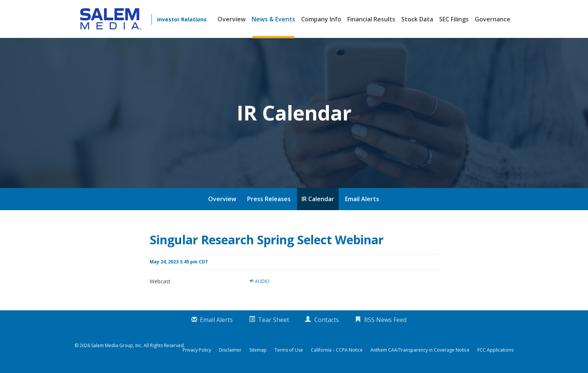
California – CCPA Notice (337, 350)
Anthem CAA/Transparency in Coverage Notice (420, 350)
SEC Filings (454, 19)
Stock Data (417, 19)
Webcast (160, 281)
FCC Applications (495, 350)
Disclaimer (230, 350)
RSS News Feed (385, 320)
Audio (259, 281)
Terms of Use (289, 350)
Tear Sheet (274, 320)
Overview (232, 19)
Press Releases (269, 199)
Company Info (321, 19)
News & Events (273, 19)
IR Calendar (318, 199)
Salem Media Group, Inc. (117, 345)
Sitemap (258, 350)
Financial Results (371, 19)
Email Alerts (362, 199)
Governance (493, 19)
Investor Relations (182, 19)
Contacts (327, 320)
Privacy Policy (197, 350)
